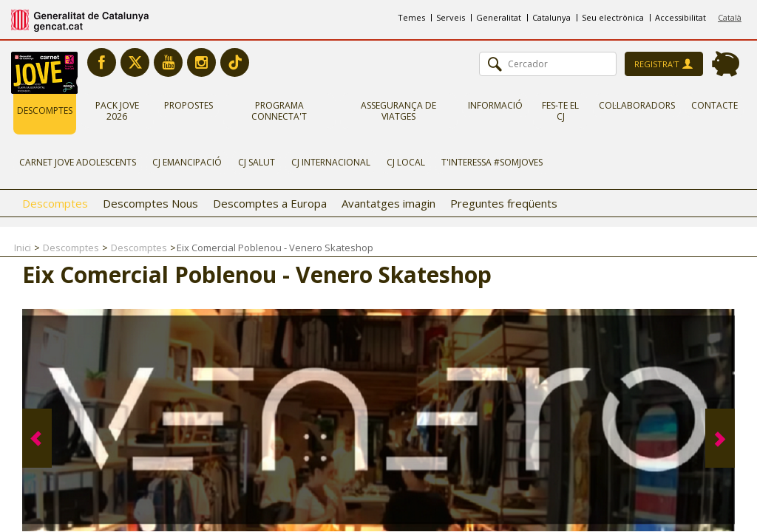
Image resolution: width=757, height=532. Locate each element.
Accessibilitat (680, 17)
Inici (23, 248)
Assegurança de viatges (398, 111)
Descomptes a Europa (270, 203)
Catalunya (551, 17)
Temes (411, 17)
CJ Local (406, 162)
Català (730, 17)
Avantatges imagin (388, 203)
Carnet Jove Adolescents (78, 162)
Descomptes (45, 110)
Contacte (714, 105)
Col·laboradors (637, 105)
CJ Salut (257, 162)
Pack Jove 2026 (117, 111)
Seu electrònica (613, 17)
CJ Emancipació (187, 162)
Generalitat (499, 17)
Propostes (189, 105)
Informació (495, 105)
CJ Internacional (331, 162)
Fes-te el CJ (560, 111)
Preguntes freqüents (504, 203)
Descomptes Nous (150, 203)
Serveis (451, 17)
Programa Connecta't (279, 111)
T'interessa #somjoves (492, 162)
